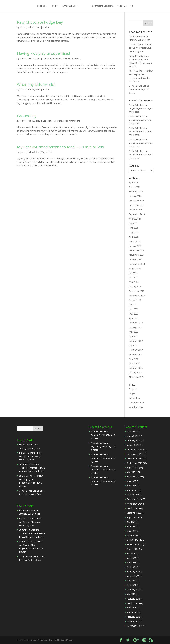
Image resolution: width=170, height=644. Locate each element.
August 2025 (135, 219)
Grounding (26, 116)
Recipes (41, 6)
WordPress (67, 640)
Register (133, 389)
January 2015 (135, 372)
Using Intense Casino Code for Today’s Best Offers (140, 89)
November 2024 (137, 255)
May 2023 (134, 314)
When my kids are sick (36, 84)
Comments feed (137, 403)
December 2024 (137, 250)
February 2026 (136, 192)
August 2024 (135, 268)
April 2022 (134, 336)
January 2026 (135, 196)
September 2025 (137, 214)
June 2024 (134, 277)
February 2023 (136, 323)
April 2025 (134, 237)
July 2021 (133, 345)
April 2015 (134, 359)
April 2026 (134, 183)
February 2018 (136, 350)
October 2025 (136, 210)
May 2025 (134, 232)
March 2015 (135, 363)
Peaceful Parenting (72, 58)
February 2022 (136, 341)
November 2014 (137, 377)
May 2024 (134, 282)
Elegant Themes (38, 640)
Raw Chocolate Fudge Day (40, 22)
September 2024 (137, 264)
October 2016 (136, 354)
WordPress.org (136, 407)
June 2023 (134, 309)
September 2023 (137, 296)
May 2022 (134, 332)
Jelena (23, 27)
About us (122, 6)
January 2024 (135, 287)
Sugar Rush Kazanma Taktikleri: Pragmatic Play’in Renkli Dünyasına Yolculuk (32, 468)
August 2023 (135, 300)
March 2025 (135, 241)
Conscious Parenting (52, 58)
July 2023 (133, 305)
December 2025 (137, 201)
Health (46, 27)
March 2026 (135, 187)
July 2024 (133, 273)
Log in (132, 394)
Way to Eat (47, 152)
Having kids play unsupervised (44, 53)
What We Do (69, 6)
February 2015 (136, 368)
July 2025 (133, 223)
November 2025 (137, 205)
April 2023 (134, 318)
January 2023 (135, 327)
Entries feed (135, 398)
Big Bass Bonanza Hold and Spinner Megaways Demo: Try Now (140, 48)
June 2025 (134, 228)
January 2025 (135, 246)
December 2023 (137, 291)
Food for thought (71, 121)
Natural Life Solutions (102, 6)
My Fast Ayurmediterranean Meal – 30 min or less (60, 147)
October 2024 (136, 259)
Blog (54, 6)
